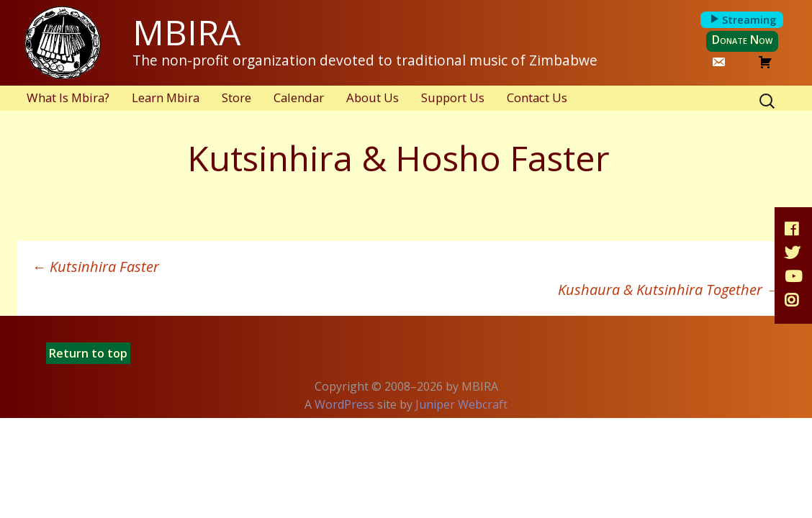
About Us (373, 97)
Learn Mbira (166, 97)
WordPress (344, 404)
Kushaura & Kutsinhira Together (669, 290)
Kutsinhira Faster (95, 267)
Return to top (88, 353)
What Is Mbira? (68, 97)
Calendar (299, 97)
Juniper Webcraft (461, 404)
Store (236, 97)
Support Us (453, 97)
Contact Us (537, 97)
